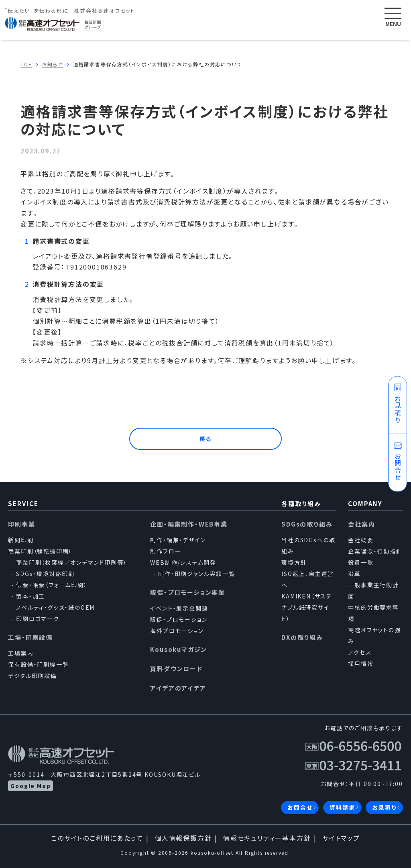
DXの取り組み (302, 637)
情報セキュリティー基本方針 (267, 838)
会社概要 (361, 540)
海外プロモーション (177, 631)
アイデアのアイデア (178, 688)
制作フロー (166, 551)
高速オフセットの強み (374, 635)
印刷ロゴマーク (38, 619)
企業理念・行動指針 (375, 551)
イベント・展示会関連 (179, 608)
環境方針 (294, 562)
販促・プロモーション (179, 619)
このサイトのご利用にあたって (97, 838)
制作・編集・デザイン (178, 540)
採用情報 (361, 664)
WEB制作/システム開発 (183, 562)
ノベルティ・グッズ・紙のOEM (55, 607)
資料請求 (342, 807)
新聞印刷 (21, 540)
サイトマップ (341, 838)
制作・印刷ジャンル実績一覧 (196, 574)
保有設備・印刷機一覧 (38, 664)
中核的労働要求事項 (373, 613)
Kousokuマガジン (179, 649)
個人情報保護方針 (183, 838)
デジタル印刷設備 (32, 676)
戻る (206, 439)
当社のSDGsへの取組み (308, 545)
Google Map (31, 786)
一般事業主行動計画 (373, 590)
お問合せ (300, 807)
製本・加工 (31, 596)
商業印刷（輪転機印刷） (40, 551)
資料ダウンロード (176, 669)
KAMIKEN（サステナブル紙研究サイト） (307, 607)
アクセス (360, 652)
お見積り (384, 807)
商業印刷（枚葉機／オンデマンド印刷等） (71, 562)
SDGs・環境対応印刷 (45, 574)
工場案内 (21, 653)
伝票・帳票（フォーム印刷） (52, 585)
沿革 (354, 574)
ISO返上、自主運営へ (308, 579)
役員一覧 (361, 562)
